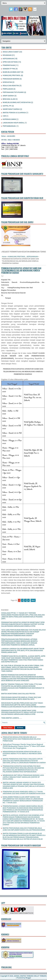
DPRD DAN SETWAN (10, 62)
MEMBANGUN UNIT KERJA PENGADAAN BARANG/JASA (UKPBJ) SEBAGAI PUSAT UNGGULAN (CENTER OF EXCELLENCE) (23, 777)
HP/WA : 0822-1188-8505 (10, 140)
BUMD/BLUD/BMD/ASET (12, 72)
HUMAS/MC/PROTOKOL (12, 75)
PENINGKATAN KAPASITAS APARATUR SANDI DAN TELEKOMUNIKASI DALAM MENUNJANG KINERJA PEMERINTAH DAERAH (21, 270)
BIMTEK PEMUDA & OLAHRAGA (14, 113)
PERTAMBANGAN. (9, 126)
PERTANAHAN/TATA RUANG (13, 92)
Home (4, 257)
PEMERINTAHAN (9, 65)
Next (33, 600)
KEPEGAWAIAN (8, 59)
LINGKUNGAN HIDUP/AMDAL (13, 123)
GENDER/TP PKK (9, 69)
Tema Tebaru (8, 728)
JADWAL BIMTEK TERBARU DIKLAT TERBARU (30, 976)
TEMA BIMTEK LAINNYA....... (12, 718)
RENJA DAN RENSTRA (11, 86)
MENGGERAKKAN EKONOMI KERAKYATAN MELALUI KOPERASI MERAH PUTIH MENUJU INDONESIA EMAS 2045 (22, 753)
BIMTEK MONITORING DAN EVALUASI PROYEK (18, 694)
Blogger (28, 978)
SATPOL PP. (7, 106)
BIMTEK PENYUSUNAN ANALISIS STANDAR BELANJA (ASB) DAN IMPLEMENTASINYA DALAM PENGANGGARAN (24, 829)
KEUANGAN (7, 55)
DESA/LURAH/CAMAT (11, 52)
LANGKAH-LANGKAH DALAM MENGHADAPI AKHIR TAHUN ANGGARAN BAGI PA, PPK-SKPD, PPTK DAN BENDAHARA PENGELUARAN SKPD (23, 650)
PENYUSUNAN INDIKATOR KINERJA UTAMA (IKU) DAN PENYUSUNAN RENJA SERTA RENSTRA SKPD (21, 698)
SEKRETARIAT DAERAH (11, 109)
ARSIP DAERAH (8, 96)
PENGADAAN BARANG (11, 79)
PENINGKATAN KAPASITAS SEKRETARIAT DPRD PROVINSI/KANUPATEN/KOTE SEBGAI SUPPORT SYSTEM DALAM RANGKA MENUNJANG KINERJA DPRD (22, 712)
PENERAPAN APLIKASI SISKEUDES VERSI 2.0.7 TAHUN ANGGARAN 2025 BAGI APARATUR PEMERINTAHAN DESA (24, 793)
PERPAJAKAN (8, 89)
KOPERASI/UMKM (9, 119)
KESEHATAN (7, 82)
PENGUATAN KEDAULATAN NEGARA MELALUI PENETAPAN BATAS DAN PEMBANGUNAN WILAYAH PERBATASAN (22, 739)
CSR (4, 116)
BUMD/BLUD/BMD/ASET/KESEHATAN (17, 102)
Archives (20, 728)
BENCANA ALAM (9, 99)
